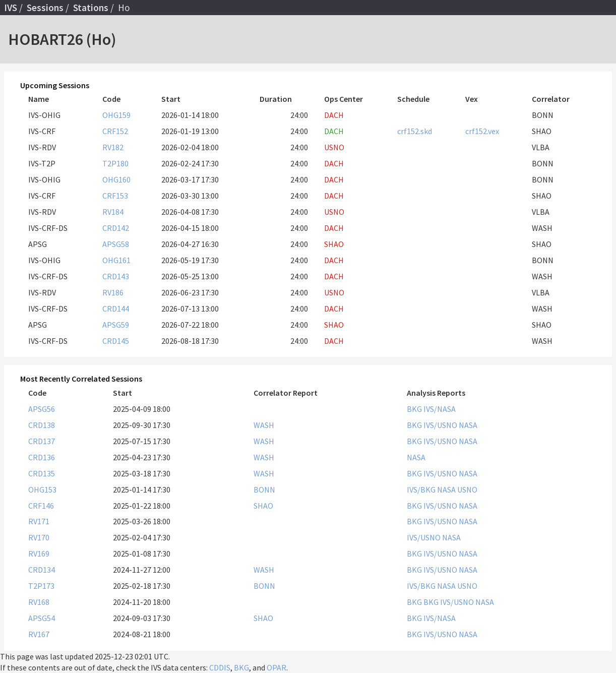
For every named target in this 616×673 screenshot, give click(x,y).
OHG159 (116, 115)
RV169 (39, 554)
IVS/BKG (422, 490)
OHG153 (42, 490)
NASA (468, 425)
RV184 (113, 212)
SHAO (263, 506)
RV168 (39, 602)
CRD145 (116, 341)
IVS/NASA (440, 409)
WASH (264, 425)
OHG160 (116, 179)
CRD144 (116, 309)
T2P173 (41, 586)
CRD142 (116, 228)
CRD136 (42, 457)
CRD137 (42, 441)
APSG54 (42, 618)
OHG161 (116, 260)
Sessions (45, 8)
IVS (11, 8)
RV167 (39, 634)
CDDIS (220, 667)
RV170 (39, 537)
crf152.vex (482, 131)
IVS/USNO (441, 425)
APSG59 (116, 325)
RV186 (113, 292)
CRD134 (42, 570)
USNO (467, 490)
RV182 (113, 147)
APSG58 (116, 244)
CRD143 (116, 276)
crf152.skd (415, 131)
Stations (91, 8)
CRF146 (41, 506)
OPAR (276, 667)
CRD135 (42, 473)
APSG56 (42, 409)
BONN (264, 490)
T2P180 (115, 163)
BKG (415, 409)
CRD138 (42, 425)
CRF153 (115, 196)
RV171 (39, 521)
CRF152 (115, 131)
